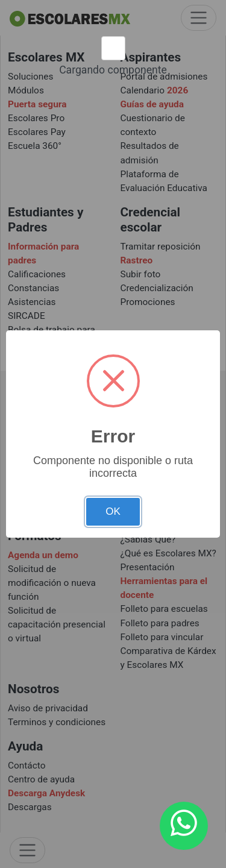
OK (113, 511)
